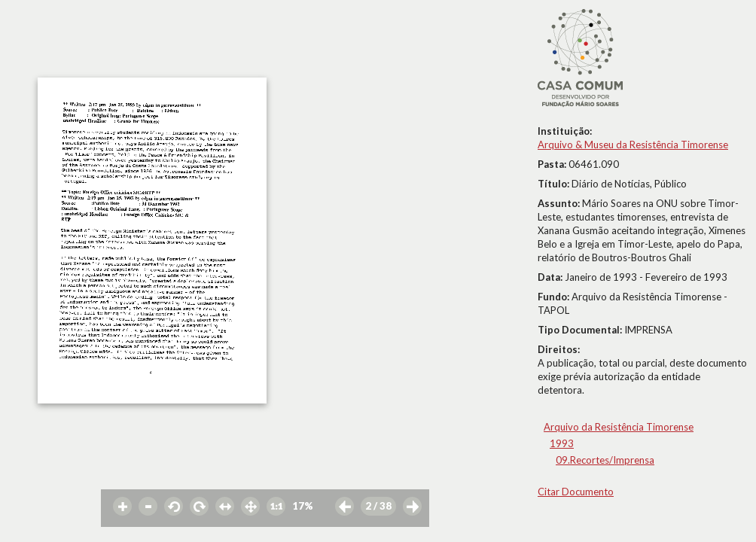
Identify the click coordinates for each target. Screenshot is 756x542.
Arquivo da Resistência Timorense (619, 427)
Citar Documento (576, 492)
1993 (562, 443)
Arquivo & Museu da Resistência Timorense (633, 145)
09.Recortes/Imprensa (605, 460)
